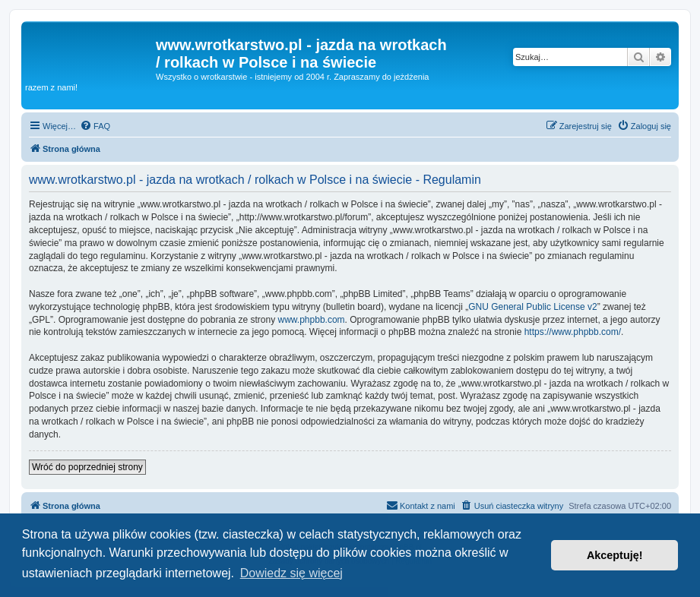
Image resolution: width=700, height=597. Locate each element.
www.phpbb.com (312, 320)
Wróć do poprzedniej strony (87, 467)
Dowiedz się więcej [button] (291, 573)
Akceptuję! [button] (615, 555)
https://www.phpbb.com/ (573, 332)
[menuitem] (95, 126)
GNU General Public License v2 (532, 307)
